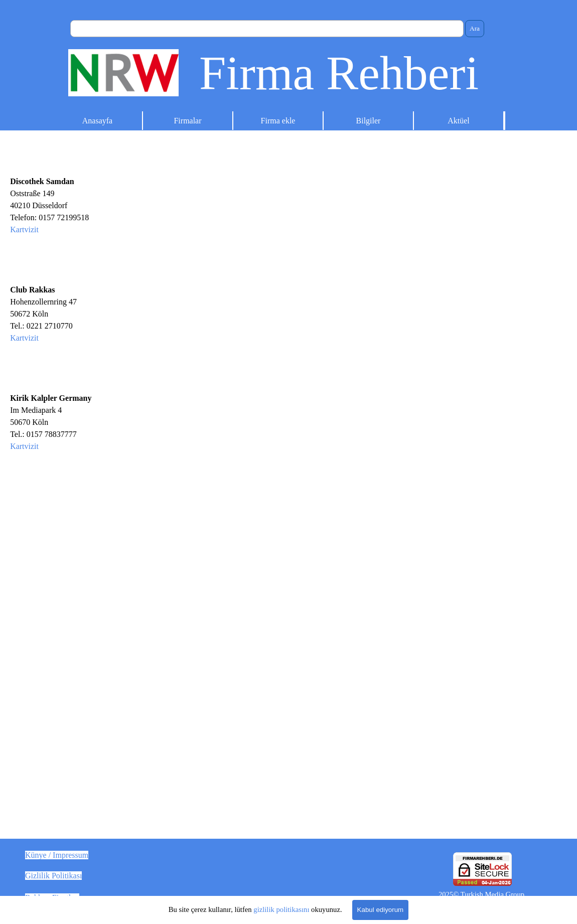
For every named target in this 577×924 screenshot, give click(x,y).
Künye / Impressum (57, 855)
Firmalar (187, 121)
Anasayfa (97, 121)
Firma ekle (278, 121)
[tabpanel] (144, 495)
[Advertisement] (433, 275)
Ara (475, 28)
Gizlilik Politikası (53, 876)
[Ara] (267, 29)
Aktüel (459, 121)
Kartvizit (24, 229)
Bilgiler (369, 121)
